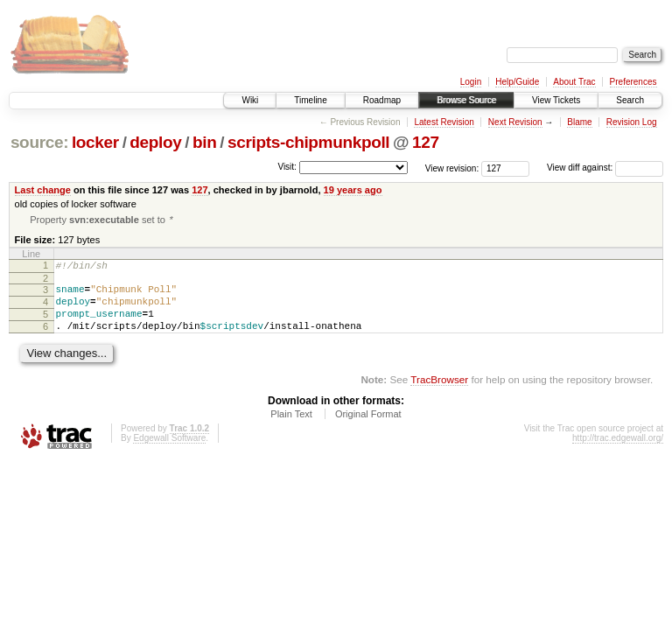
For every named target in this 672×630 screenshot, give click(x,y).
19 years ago (353, 190)
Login (471, 82)
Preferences (633, 82)
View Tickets (556, 100)
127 (426, 142)
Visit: (287, 167)
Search (630, 100)
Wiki (250, 100)
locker (95, 142)
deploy (155, 142)
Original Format (368, 429)
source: (39, 142)
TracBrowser (439, 394)
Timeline (310, 100)
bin (204, 142)
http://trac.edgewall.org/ (618, 453)
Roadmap (382, 100)
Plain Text (291, 429)
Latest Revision (444, 122)
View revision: (452, 168)
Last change (43, 190)
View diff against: (605, 168)
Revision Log (632, 122)
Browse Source (466, 100)
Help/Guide (517, 82)
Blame (579, 122)
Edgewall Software (169, 453)
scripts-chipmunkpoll (308, 142)
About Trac (574, 82)
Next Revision (515, 122)
